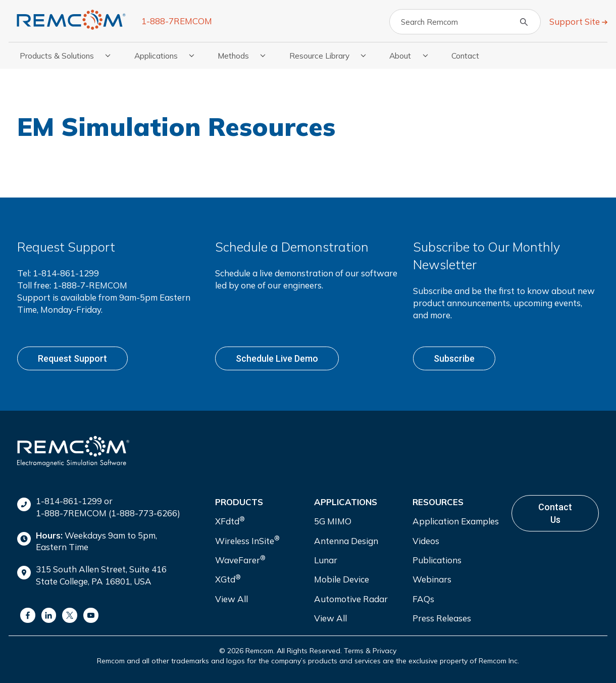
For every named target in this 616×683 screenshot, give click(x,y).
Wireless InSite (247, 540)
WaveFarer (240, 559)
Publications (437, 560)
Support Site (576, 21)
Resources (438, 502)
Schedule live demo (277, 358)
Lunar (326, 560)
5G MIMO (333, 521)
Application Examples (456, 521)
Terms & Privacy (370, 651)
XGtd (228, 579)
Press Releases (442, 618)
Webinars (432, 579)
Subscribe (454, 358)
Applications (346, 502)
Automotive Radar (351, 599)
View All (232, 599)
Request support (72, 358)
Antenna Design (346, 541)
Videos (426, 541)
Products (239, 502)
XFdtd (230, 521)
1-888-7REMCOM (177, 21)
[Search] (465, 22)
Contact (465, 56)
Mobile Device (342, 579)
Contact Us (555, 513)
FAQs (423, 599)
